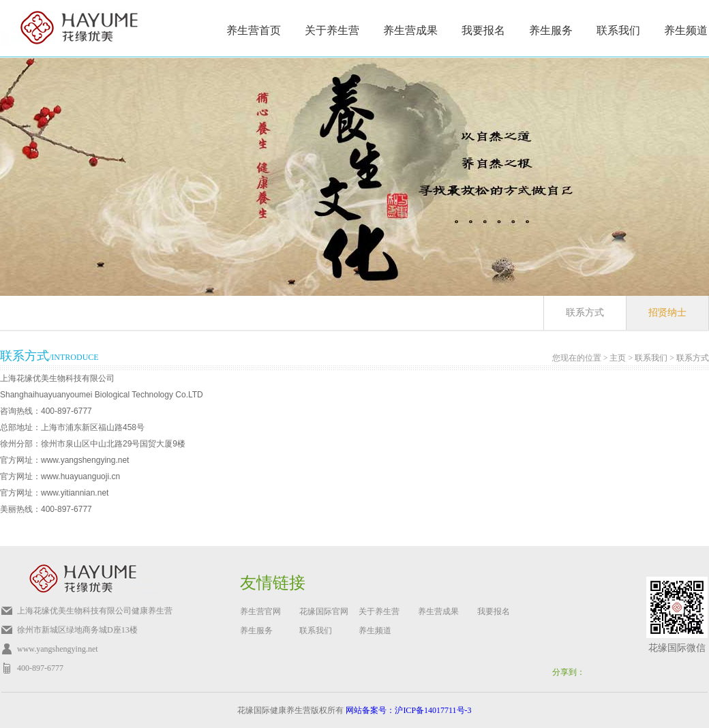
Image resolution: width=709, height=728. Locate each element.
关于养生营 (332, 30)
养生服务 (551, 30)
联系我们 (651, 358)
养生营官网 (260, 611)
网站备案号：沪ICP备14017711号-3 (408, 710)
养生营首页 (254, 30)
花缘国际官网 (324, 611)
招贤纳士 (667, 313)
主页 (618, 358)
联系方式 (585, 313)
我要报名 (483, 30)
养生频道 (686, 30)
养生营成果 (410, 30)
